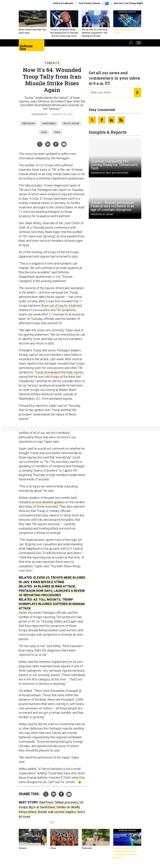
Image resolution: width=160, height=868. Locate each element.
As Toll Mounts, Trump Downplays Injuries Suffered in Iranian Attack (52, 604)
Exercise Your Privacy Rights (128, 3)
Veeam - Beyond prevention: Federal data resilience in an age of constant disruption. (113, 206)
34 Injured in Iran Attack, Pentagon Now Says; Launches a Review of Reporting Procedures (52, 591)
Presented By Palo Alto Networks (110, 173)
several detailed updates (48, 502)
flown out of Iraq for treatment (62, 306)
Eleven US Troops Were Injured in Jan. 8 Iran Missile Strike (52, 580)
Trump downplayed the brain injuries (59, 372)
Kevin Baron (39, 114)
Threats (52, 63)
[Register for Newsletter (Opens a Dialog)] (138, 92)
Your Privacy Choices (94, 4)
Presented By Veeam (102, 214)
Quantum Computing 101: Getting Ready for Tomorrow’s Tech (114, 165)
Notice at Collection (63, 3)
